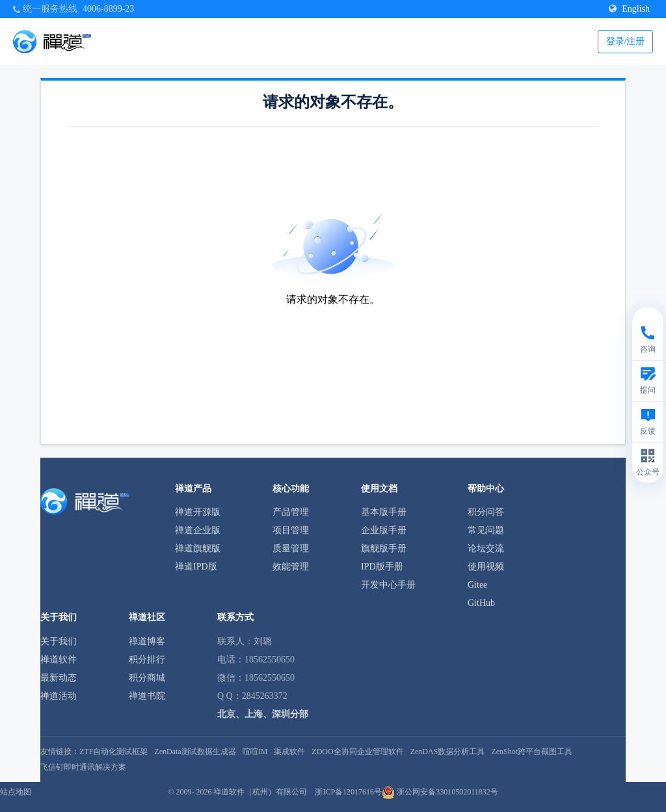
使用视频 (486, 567)
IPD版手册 (382, 567)
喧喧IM (255, 752)
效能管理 (291, 567)
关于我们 (59, 641)
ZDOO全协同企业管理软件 (357, 752)
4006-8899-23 (108, 9)
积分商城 (147, 678)
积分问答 (486, 512)
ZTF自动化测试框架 (113, 752)
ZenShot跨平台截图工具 (532, 752)
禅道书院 (147, 696)
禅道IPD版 (196, 567)
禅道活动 (59, 696)
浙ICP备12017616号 (348, 792)
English (629, 9)
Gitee (477, 585)
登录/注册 (626, 41)
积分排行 (147, 660)
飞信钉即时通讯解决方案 (83, 767)
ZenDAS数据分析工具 (448, 752)
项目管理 (291, 530)
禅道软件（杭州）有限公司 (260, 792)
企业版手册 (384, 530)
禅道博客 (147, 641)
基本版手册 (384, 512)
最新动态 (59, 678)
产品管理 (291, 512)
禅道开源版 (198, 512)
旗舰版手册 (384, 548)
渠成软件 (289, 752)
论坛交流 (486, 548)
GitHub (481, 603)
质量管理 (291, 548)
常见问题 (486, 530)
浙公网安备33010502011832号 (440, 792)
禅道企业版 (198, 530)
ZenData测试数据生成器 (195, 752)
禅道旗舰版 (198, 548)
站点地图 (16, 792)
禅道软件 (59, 660)
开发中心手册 (388, 585)
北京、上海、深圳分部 (263, 714)
